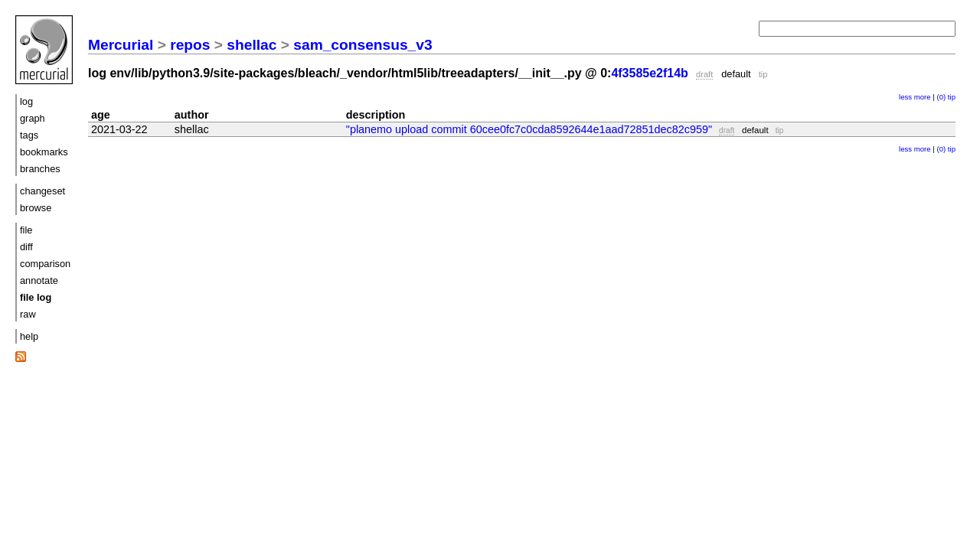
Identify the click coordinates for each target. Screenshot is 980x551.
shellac (252, 45)
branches (40, 169)
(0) (941, 97)
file (26, 230)
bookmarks (44, 152)
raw (28, 314)
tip (952, 97)
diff (26, 247)
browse (36, 208)
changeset (42, 191)
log (26, 101)
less (905, 97)
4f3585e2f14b (650, 73)
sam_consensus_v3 (363, 45)
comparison (45, 264)
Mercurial (121, 45)
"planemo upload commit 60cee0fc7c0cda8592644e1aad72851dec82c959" (529, 129)
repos (190, 45)
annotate (39, 280)
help (29, 336)
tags (29, 135)
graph (33, 118)
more (923, 97)
